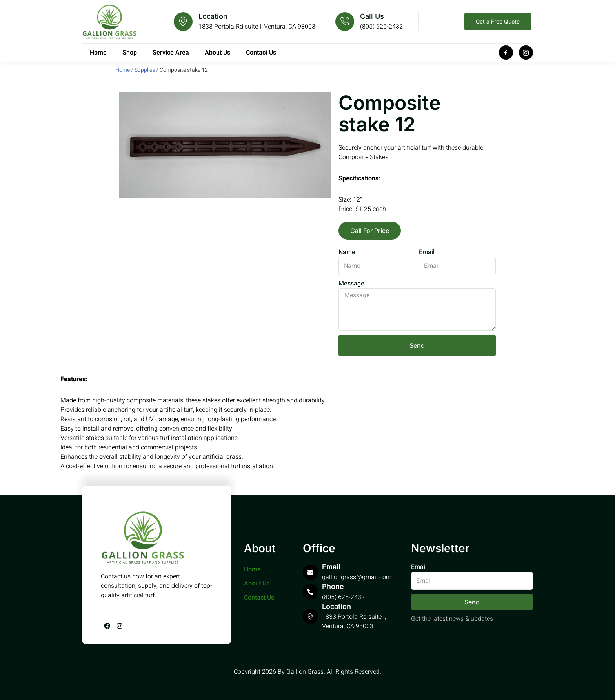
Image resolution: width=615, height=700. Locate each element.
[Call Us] (345, 22)
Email (427, 252)
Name (347, 252)
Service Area (171, 53)
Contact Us (261, 53)
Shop (130, 53)
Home (98, 53)
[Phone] (310, 592)
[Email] (310, 572)
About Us (217, 53)
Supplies (145, 70)
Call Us (372, 16)
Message (351, 284)
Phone (333, 586)
